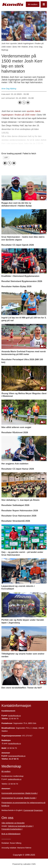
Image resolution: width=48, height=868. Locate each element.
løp (6, 157)
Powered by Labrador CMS (24, 864)
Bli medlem (33, 4)
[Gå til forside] (13, 4)
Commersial (28, 810)
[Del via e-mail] (28, 102)
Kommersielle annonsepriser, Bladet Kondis (19, 793)
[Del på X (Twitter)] (24, 102)
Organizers (38, 810)
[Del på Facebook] (20, 102)
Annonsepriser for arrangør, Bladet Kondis (18, 798)
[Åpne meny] (44, 4)
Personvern (6, 838)
